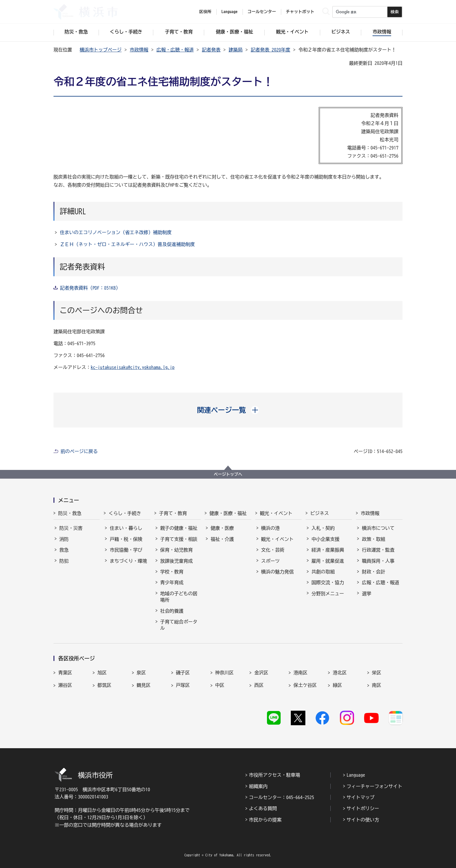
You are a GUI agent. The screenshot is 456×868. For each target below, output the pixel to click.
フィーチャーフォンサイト (375, 786)
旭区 (102, 673)
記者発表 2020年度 (270, 50)
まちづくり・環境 (128, 561)
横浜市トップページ (101, 50)
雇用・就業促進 (328, 561)
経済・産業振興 (328, 550)
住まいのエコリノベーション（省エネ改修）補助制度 (116, 232)
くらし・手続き (125, 513)
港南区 (300, 673)
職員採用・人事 (378, 561)
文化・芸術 (273, 550)
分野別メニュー (328, 593)
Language (356, 775)
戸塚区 (183, 685)
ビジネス (320, 513)
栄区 (377, 673)
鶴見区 (144, 685)
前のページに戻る (79, 451)
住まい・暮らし (126, 528)
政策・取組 (373, 539)
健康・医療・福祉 (228, 513)
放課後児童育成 (177, 561)
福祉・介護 (222, 539)
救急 (64, 550)
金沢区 (261, 673)
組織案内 (258, 786)
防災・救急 (70, 513)
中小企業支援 (325, 539)
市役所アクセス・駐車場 (275, 775)
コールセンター (262, 12)
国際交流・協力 (328, 582)
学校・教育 (172, 572)
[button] (228, 410)
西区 (259, 685)
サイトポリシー (363, 808)
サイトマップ (361, 797)
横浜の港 (270, 528)
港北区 (340, 673)
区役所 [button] (205, 12)
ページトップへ (228, 474)
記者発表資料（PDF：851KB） (90, 288)
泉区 (141, 673)
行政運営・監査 (378, 550)
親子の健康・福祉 (179, 528)
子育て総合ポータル (179, 625)
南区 (377, 685)
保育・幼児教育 (177, 550)
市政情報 (139, 50)
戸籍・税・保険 (126, 539)
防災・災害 (71, 528)
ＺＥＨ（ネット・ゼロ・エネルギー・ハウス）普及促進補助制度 (127, 244)
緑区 (337, 685)
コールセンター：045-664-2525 (282, 797)
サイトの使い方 (363, 820)
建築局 (236, 50)
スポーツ (270, 561)
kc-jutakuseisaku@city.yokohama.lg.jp (133, 367)
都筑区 (104, 685)
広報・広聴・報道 (175, 50)
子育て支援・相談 (179, 539)
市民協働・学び (126, 550)
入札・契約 (323, 528)
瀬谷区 (65, 685)
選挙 (366, 593)
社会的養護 (172, 611)
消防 (64, 539)
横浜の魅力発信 (277, 572)
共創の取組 (323, 572)
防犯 (64, 561)
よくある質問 (263, 808)
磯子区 (183, 673)
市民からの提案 (265, 820)
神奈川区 (225, 673)
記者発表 (211, 50)
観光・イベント (276, 513)
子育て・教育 (173, 513)
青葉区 (65, 673)
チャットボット (300, 12)
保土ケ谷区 (305, 685)
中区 (220, 685)
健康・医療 (222, 528)
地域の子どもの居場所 (179, 597)
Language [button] (229, 12)
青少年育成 (172, 582)
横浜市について (378, 528)
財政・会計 (373, 572)
